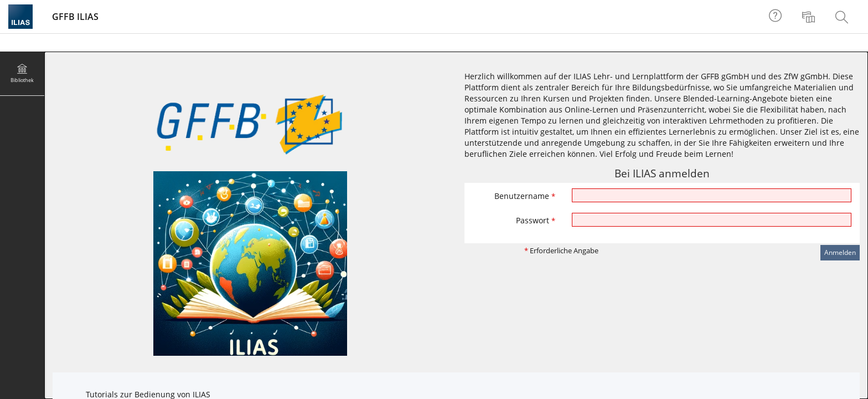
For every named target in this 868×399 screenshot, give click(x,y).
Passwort (536, 220)
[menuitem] (810, 17)
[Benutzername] (712, 195)
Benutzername (525, 196)
